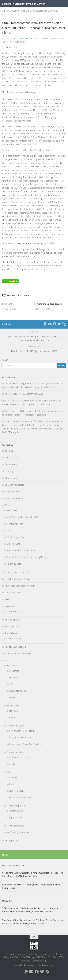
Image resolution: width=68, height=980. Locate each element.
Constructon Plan (15, 524)
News (7, 599)
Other (10, 772)
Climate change (12, 478)
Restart (6, 15)
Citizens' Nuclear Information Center (23, 4)
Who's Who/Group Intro (18, 832)
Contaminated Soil (13, 492)
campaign (9, 471)
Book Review (11, 464)
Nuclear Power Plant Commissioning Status (26, 557)
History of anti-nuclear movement (20, 586)
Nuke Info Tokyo (14, 611)
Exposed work (16, 818)
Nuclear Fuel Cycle (15, 726)
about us (9, 451)
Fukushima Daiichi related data (21, 550)
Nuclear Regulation (47, 11)
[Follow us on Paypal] (45, 324)
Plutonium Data (14, 564)
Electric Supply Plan (16, 537)
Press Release (11, 633)
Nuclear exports (12, 620)
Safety (16, 15)
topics (8, 660)
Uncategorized (12, 841)
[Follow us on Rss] (64, 324)
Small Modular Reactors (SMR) (18, 654)
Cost (9, 530)
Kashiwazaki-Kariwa (18, 691)
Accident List (13, 510)
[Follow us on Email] (50, 324)
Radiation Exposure (16, 806)
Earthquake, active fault (20, 757)
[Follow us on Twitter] (59, 324)
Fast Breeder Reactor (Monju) (22, 731)
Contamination (16, 811)
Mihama (13, 697)
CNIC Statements (11, 11)
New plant (14, 711)
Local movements (13, 593)
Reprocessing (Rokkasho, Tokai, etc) (26, 744)
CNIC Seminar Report (14, 485)
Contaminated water (14, 498)
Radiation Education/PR (16, 647)
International (15, 777)
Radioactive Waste (15, 826)
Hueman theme (48, 965)
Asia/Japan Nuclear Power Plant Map (24, 517)
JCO (11, 684)
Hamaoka (14, 677)
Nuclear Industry (17, 791)
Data (7, 505)
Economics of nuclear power (18, 572)
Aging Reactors (12, 458)
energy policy (28, 11)
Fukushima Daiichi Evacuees (18, 579)
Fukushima (14, 671)
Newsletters (10, 606)
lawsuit (12, 784)
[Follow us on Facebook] (54, 324)
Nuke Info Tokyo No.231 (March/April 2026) (24, 394)
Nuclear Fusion (12, 626)
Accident (11, 666)
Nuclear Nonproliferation (21, 798)
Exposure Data (14, 544)
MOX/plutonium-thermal (20, 737)
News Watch (8, 304)
